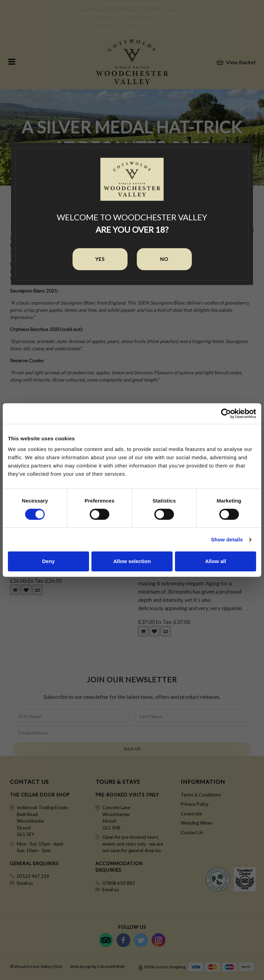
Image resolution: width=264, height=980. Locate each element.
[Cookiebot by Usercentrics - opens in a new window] (226, 414)
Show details (227, 539)
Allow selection (132, 561)
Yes (100, 259)
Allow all (216, 561)
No (164, 259)
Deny (48, 561)
